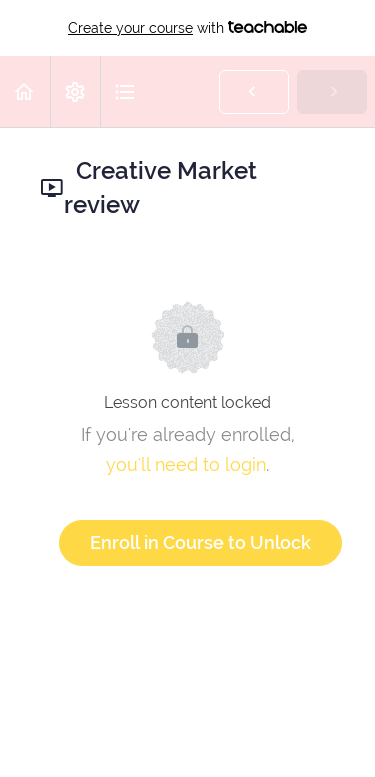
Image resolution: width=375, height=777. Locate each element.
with (187, 28)
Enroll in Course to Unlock (200, 542)
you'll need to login (186, 464)
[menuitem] (75, 91)
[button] (25, 91)
